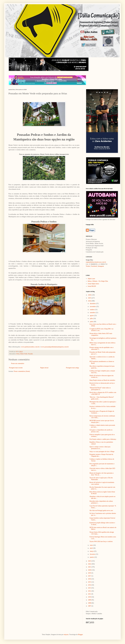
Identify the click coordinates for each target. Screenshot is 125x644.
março (92, 551)
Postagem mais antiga (72, 368)
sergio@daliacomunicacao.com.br (96, 262)
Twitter (88, 266)
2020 (90, 570)
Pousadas (30, 354)
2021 (90, 567)
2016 (90, 579)
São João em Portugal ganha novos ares (101, 511)
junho (92, 322)
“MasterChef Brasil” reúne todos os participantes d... (100, 389)
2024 (90, 301)
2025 (90, 298)
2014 (90, 585)
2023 (90, 561)
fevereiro (93, 554)
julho (92, 318)
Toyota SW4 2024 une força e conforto (101, 541)
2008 (90, 603)
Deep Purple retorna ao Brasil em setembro (102, 380)
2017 (90, 576)
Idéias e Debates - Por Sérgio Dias (98, 281)
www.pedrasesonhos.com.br (30, 347)
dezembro (93, 304)
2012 (90, 591)
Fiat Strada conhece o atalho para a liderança (103, 439)
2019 (90, 573)
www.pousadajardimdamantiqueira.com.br (55, 347)
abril (91, 548)
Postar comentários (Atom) (22, 371)
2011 (90, 594)
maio (92, 545)
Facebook (94, 266)
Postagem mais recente (16, 368)
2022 (90, 564)
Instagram (101, 266)
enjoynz (66, 635)
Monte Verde (24, 354)
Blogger (80, 635)
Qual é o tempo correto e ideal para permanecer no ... (100, 448)
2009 (90, 600)
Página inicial (44, 368)
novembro (93, 307)
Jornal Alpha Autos (93, 284)
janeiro (92, 557)
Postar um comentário (18, 363)
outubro (92, 310)
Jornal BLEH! (92, 286)
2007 (90, 606)
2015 (90, 582)
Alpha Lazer (91, 279)
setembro (93, 313)
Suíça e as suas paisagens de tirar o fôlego (102, 452)
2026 (90, 295)
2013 (90, 588)
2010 (90, 597)
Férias (18, 354)
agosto (92, 316)
